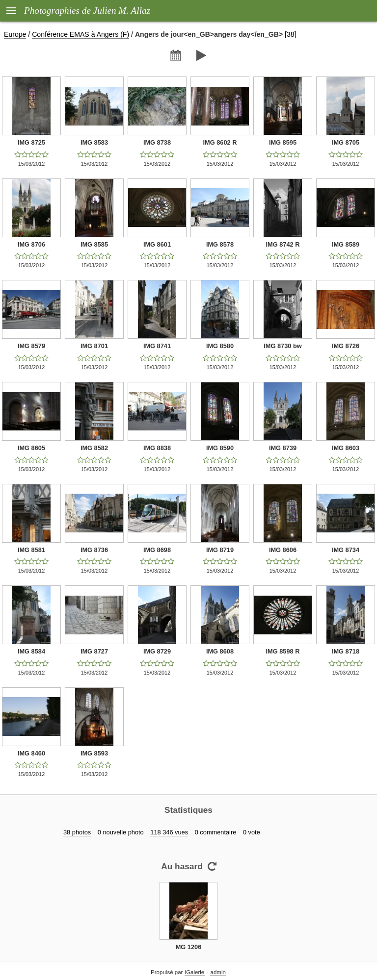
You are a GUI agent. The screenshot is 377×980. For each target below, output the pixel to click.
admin (218, 972)
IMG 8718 (346, 651)
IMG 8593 (94, 753)
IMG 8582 (94, 448)
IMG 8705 (346, 142)
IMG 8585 (94, 244)
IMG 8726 (346, 346)
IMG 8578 (220, 244)
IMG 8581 (31, 550)
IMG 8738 (157, 142)
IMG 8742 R (283, 244)
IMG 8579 (31, 346)
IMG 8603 (346, 448)
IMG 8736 (94, 550)
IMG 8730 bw (283, 346)
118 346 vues (169, 832)
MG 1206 (189, 947)
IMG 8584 (31, 651)
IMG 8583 (94, 142)
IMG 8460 (31, 753)
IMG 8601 (157, 244)
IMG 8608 (220, 651)
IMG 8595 (283, 142)
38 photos (77, 832)
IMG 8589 (346, 244)
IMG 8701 (94, 346)
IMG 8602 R (220, 142)
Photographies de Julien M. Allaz (87, 11)
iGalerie (195, 972)
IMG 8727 (94, 651)
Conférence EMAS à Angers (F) (81, 34)
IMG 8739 (283, 448)
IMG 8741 (157, 346)
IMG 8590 (220, 448)
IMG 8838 (157, 448)
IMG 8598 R (283, 651)
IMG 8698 (157, 550)
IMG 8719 (220, 550)
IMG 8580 (220, 346)
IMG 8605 (31, 448)
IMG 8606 (283, 550)
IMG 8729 (157, 651)
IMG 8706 (31, 244)
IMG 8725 (31, 142)
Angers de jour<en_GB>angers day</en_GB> (209, 34)
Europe (15, 34)
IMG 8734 (346, 550)
